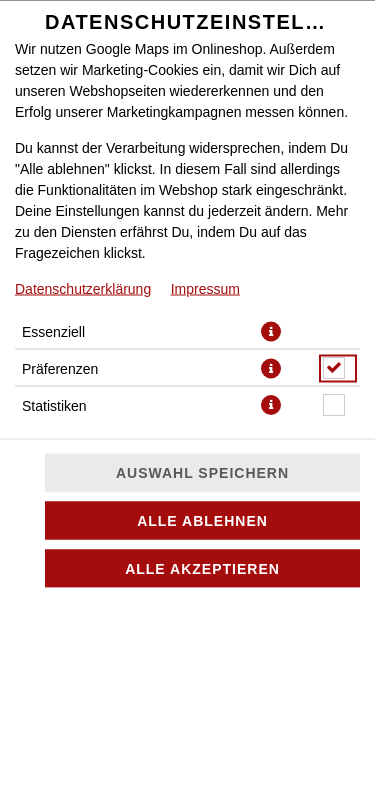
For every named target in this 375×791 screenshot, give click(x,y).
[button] (271, 331)
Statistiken (54, 405)
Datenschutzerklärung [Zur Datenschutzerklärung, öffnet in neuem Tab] (83, 288)
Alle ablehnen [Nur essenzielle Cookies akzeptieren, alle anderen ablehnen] (202, 521)
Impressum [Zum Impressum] (205, 288)
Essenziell (53, 331)
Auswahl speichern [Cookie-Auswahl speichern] (202, 473)
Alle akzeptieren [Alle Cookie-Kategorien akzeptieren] (202, 569)
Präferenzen (60, 368)
